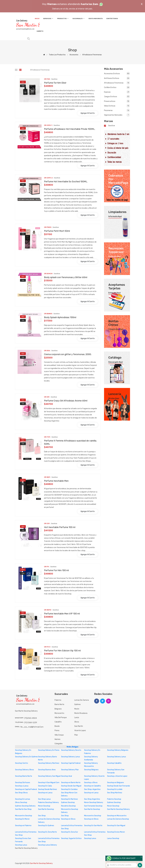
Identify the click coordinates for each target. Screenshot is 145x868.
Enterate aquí (115, 187)
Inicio (37, 19)
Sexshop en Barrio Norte (71, 783)
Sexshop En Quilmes (46, 826)
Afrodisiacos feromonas (92, 55)
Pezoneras (117, 110)
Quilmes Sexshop (68, 802)
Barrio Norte (59, 704)
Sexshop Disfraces (23, 783)
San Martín (79, 726)
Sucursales (79, 18)
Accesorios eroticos (117, 74)
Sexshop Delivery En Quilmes (26, 757)
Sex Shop (42, 816)
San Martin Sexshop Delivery (118, 809)
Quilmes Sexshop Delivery (25, 806)
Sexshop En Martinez (69, 799)
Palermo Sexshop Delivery (48, 802)
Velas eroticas (117, 106)
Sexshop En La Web (115, 789)
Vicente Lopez (80, 731)
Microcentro (59, 713)
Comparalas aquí (116, 329)
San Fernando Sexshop (93, 806)
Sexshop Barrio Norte (24, 776)
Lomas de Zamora (82, 700)
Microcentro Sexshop (24, 816)
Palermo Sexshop (114, 799)
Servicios (48, 18)
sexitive (112, 126)
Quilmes (78, 704)
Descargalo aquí (116, 362)
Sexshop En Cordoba (69, 789)
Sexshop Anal (66, 776)
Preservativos (117, 101)
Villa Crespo (59, 735)
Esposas (117, 92)
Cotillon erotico (117, 87)
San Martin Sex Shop (23, 809)
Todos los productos (57, 55)
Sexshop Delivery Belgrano (118, 750)
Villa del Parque (61, 718)
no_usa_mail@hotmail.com (32, 727)
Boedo (57, 726)
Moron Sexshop (44, 806)
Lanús (77, 718)
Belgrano (58, 709)
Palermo (58, 700)
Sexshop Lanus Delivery (48, 845)
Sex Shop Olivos (21, 793)
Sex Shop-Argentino (92, 789)
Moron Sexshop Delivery (94, 802)
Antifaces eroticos (117, 78)
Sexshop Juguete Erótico (71, 838)
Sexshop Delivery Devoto (71, 750)
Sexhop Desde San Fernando (119, 786)
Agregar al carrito (88, 113)
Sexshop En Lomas (23, 799)
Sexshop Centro (22, 763)
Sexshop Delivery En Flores (49, 750)
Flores (57, 731)
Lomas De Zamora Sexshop (118, 819)
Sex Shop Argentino (92, 799)
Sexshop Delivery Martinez (49, 763)
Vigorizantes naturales (117, 115)
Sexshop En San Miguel (116, 826)
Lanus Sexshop (113, 838)
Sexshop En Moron (22, 819)
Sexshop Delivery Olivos (24, 770)
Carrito (40, 31)
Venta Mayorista (96, 19)
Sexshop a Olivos (91, 783)
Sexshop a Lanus (22, 786)
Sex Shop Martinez (115, 793)
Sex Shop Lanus (44, 799)
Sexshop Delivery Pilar (70, 770)
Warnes (57, 739)
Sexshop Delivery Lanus (71, 757)
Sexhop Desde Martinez (48, 789)
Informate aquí (115, 217)
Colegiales (59, 744)
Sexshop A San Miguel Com (49, 783)
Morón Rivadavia (81, 713)
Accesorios (74, 55)
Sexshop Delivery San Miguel (49, 776)
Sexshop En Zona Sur (70, 832)
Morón (77, 709)
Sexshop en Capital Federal (26, 789)
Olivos (77, 722)
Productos (63, 18)
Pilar (76, 735)
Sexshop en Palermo (23, 826)
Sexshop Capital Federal (71, 763)
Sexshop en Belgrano (115, 783)
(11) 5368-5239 (31, 723)
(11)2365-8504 (30, 718)
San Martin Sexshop (46, 809)
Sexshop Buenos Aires (47, 770)
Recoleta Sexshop (68, 806)
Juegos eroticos (117, 97)
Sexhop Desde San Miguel (71, 786)
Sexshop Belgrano (91, 770)
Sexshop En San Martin (93, 826)
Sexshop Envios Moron (116, 832)
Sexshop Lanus (90, 838)
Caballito (58, 722)
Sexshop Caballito (114, 763)
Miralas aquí (114, 398)
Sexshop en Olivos (68, 819)
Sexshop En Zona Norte (47, 832)
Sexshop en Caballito (92, 786)
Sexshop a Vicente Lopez (117, 776)
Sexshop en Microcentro (117, 816)
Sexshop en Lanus (45, 793)
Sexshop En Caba (45, 786)
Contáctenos (112, 19)
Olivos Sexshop (21, 802)
